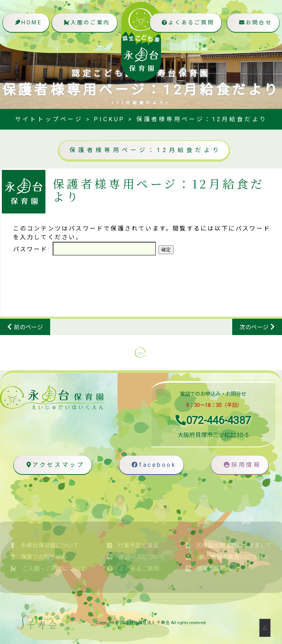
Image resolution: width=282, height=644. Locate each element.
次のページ (254, 327)
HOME (27, 23)
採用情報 (241, 465)
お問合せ (254, 23)
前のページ (28, 327)
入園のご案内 (87, 23)
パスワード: (84, 249)
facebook (153, 465)
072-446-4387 (213, 420)
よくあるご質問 (186, 23)
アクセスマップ (54, 465)
